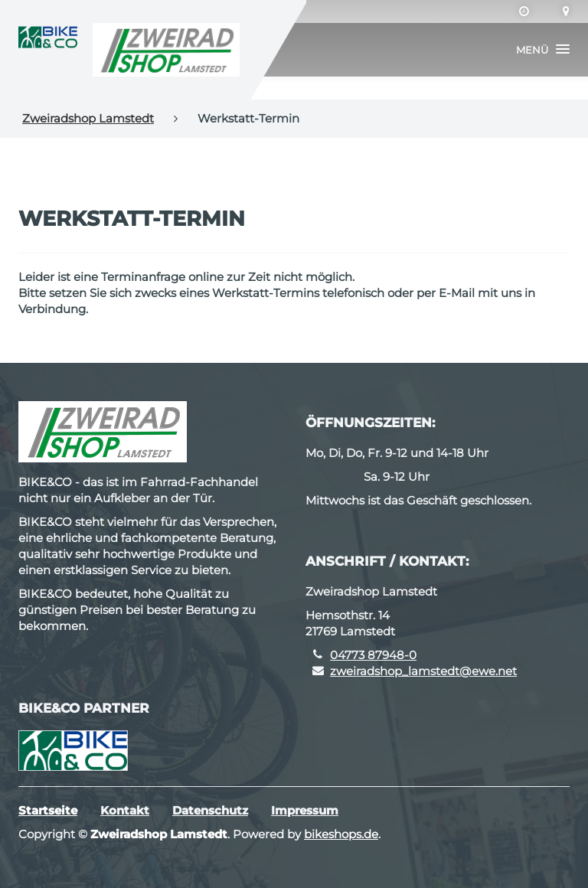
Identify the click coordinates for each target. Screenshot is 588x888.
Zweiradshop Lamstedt (88, 118)
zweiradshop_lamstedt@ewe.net (423, 671)
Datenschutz (210, 810)
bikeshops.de (341, 834)
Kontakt (125, 810)
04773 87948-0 (373, 655)
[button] (543, 50)
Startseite (48, 810)
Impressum (305, 810)
